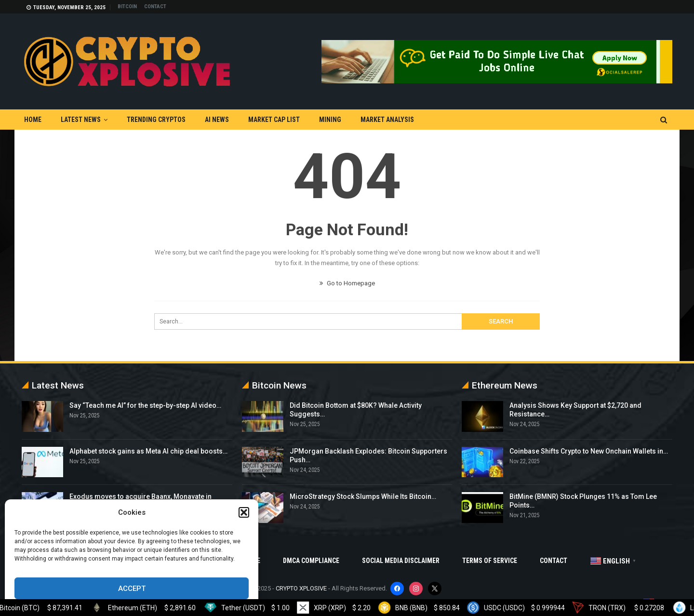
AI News (217, 120)
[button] (244, 512)
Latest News (81, 120)
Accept (132, 589)
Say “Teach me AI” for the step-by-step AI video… (145, 405)
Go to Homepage (347, 283)
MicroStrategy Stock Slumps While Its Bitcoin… (363, 496)
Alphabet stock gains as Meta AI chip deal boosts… (148, 451)
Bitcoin (127, 7)
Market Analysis (387, 120)
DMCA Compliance (311, 561)
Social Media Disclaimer (401, 561)
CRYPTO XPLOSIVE (301, 588)
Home (33, 120)
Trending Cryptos (156, 120)
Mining (330, 120)
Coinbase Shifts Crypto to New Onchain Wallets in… (589, 451)
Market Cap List (274, 120)
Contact (155, 7)
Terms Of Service (490, 561)
